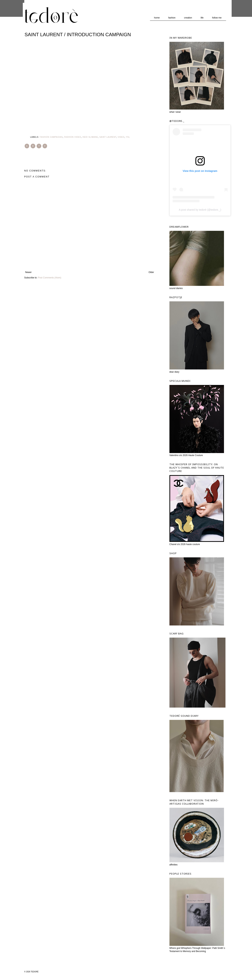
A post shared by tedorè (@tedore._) (200, 210)
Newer (28, 272)
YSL (128, 137)
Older (151, 272)
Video (121, 137)
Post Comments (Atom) (50, 278)
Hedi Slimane (90, 137)
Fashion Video (73, 137)
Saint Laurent (108, 137)
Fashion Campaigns (51, 137)
